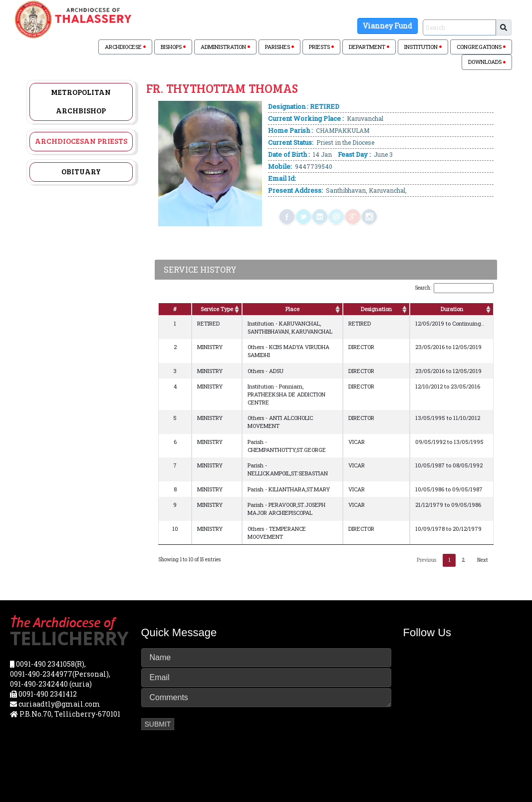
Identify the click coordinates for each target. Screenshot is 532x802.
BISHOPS (173, 47)
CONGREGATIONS (481, 47)
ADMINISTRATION (225, 47)
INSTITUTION (423, 47)
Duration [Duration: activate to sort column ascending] (452, 309)
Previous (426, 560)
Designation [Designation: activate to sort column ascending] (376, 309)
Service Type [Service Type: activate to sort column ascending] (217, 309)
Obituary (81, 171)
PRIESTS (321, 47)
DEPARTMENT (369, 47)
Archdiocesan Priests (81, 141)
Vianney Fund (388, 26)
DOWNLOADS (487, 62)
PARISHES (279, 47)
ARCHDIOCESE (125, 47)
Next (483, 560)
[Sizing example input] (459, 27)
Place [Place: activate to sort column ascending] (292, 309)
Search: (454, 288)
